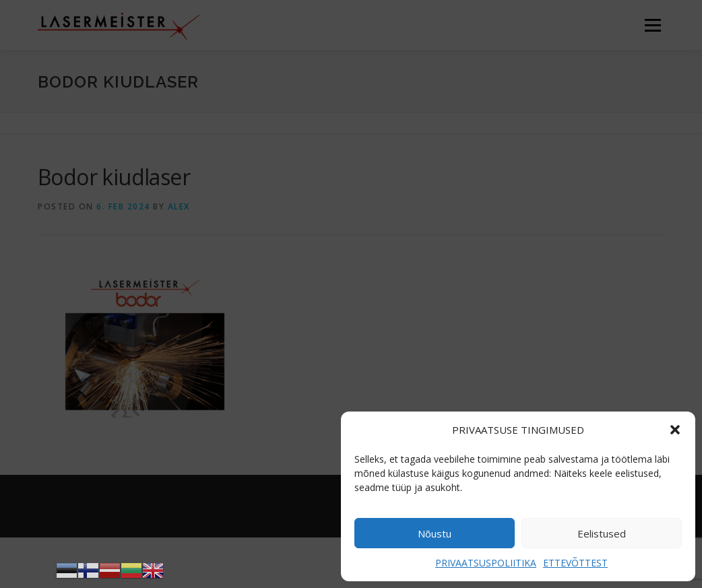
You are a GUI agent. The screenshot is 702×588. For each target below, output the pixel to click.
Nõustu (435, 533)
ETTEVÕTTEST (575, 563)
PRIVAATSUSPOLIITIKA (486, 563)
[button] (675, 430)
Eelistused (602, 533)
